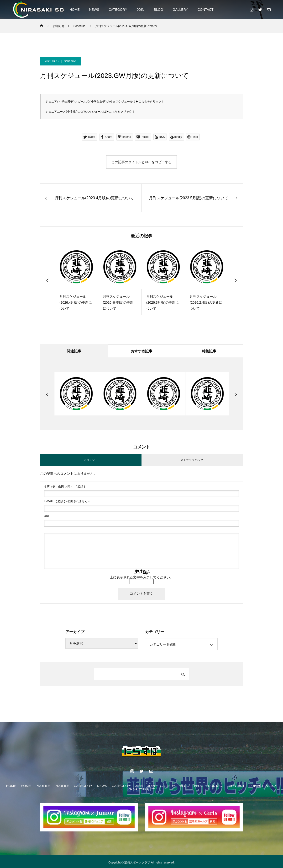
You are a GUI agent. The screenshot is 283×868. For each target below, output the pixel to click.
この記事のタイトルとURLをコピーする (141, 162)
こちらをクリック (150, 102)
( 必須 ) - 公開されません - (67, 502)
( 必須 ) (64, 487)
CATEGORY (118, 10)
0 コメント (91, 461)
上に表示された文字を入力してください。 (141, 578)
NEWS (94, 10)
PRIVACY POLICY (263, 787)
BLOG (159, 10)
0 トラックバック (192, 461)
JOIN (141, 10)
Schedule (70, 61)
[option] (76, 280)
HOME (74, 10)
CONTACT (206, 10)
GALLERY (180, 10)
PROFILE (43, 787)
